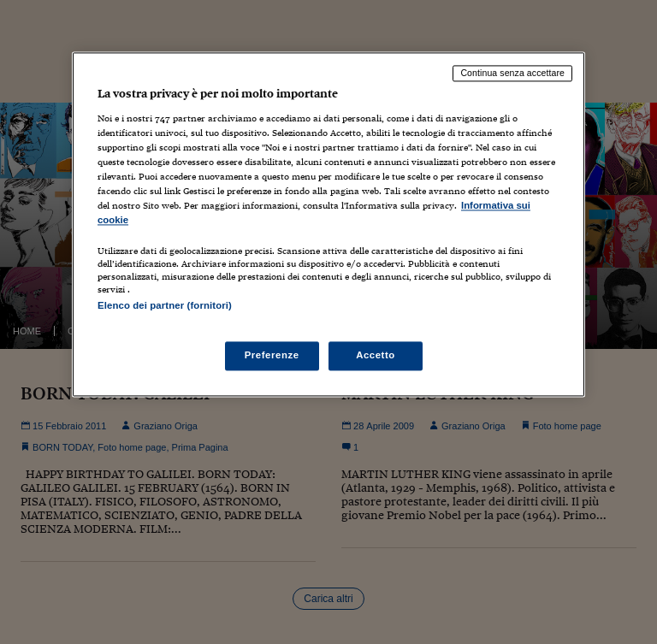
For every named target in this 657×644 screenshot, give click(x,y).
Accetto (376, 356)
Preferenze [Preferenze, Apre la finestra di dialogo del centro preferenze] (272, 356)
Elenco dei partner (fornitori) (165, 305)
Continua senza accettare (512, 73)
